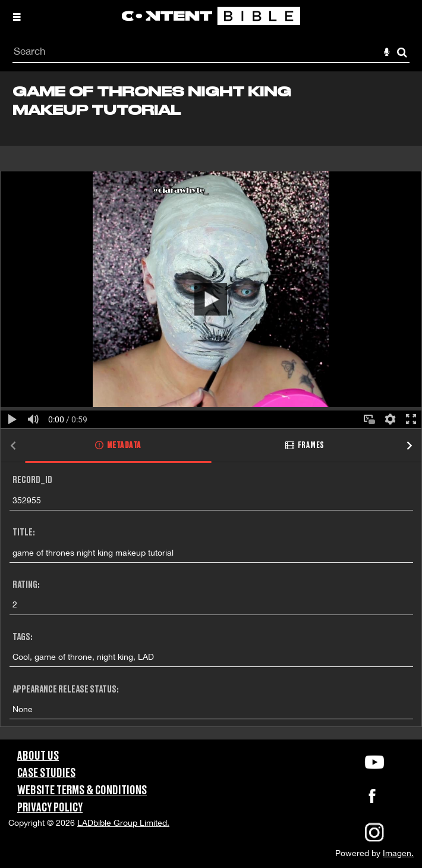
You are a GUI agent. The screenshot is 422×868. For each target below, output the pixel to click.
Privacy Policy (50, 808)
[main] (211, 405)
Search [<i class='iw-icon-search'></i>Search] (402, 52)
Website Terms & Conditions (82, 791)
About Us (38, 756)
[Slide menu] (17, 17)
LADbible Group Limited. (123, 823)
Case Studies (46, 773)
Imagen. (398, 853)
